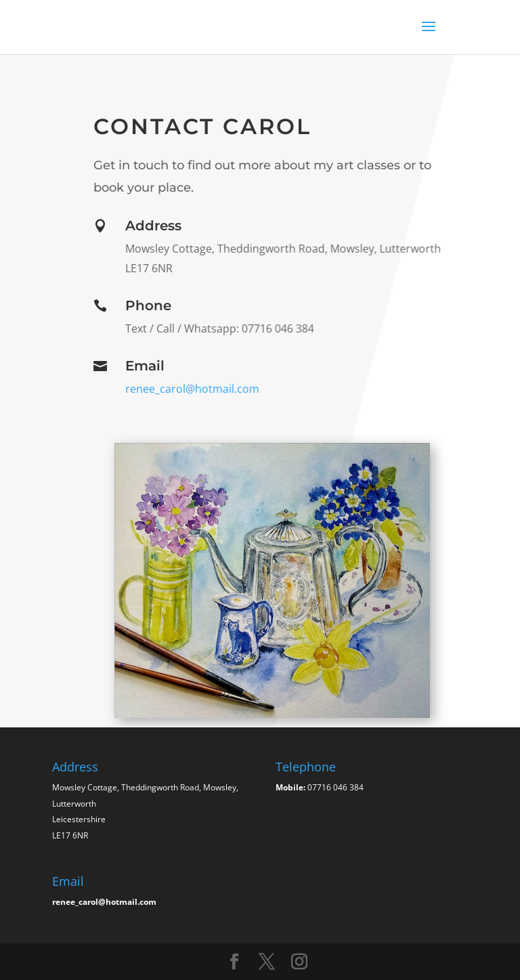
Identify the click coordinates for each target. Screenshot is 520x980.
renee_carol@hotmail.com (192, 389)
